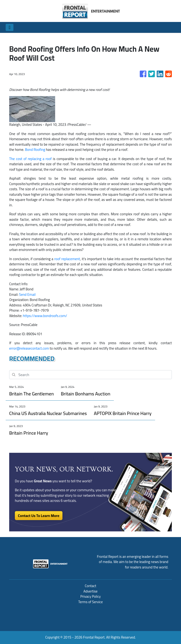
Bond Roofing (35, 150)
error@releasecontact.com (29, 348)
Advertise (90, 591)
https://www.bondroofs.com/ (45, 316)
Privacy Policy (90, 596)
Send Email (27, 294)
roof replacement (67, 259)
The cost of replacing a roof (30, 159)
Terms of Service (90, 602)
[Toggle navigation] (10, 27)
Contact (91, 586)
